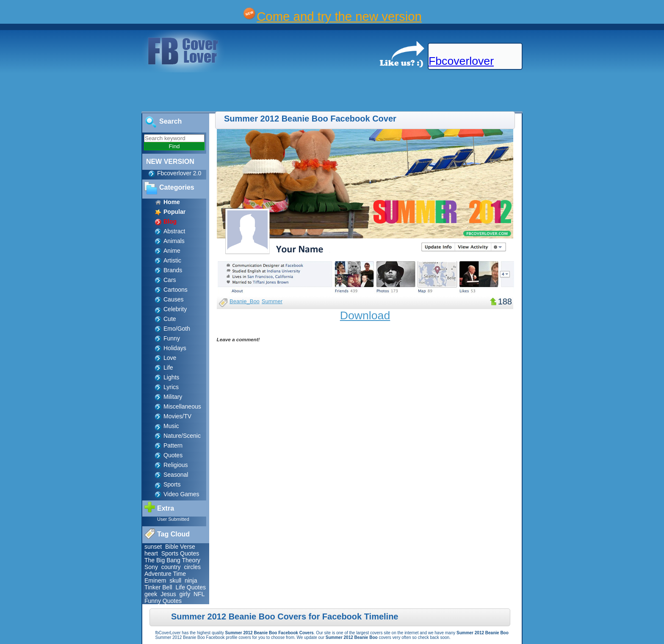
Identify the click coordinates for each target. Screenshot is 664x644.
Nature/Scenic (182, 436)
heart (151, 553)
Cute (170, 319)
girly (185, 594)
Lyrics (171, 387)
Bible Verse (180, 547)
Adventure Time (165, 574)
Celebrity (175, 309)
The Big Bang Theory (172, 560)
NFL (199, 594)
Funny (172, 338)
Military (173, 397)
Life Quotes (191, 587)
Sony (151, 567)
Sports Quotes (180, 553)
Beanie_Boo (245, 301)
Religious (176, 465)
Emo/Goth (177, 329)
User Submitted (173, 519)
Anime (172, 251)
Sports (172, 484)
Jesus (168, 594)
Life (168, 368)
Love (170, 358)
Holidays (175, 348)
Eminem (155, 580)
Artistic (172, 260)
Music (171, 426)
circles (192, 567)
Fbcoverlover (461, 61)
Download (365, 315)
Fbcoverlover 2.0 (179, 173)
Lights (171, 377)
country (171, 567)
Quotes (173, 455)
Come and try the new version (339, 16)
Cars (170, 280)
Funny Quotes (163, 601)
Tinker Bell (158, 587)
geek (151, 594)
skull (175, 580)
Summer (272, 301)
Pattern (173, 445)
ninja (191, 580)
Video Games (181, 494)
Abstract (174, 231)
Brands (173, 270)
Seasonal (176, 475)
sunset (153, 547)
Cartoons (176, 290)
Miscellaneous (182, 406)
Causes (173, 299)
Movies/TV (177, 416)
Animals (174, 241)
